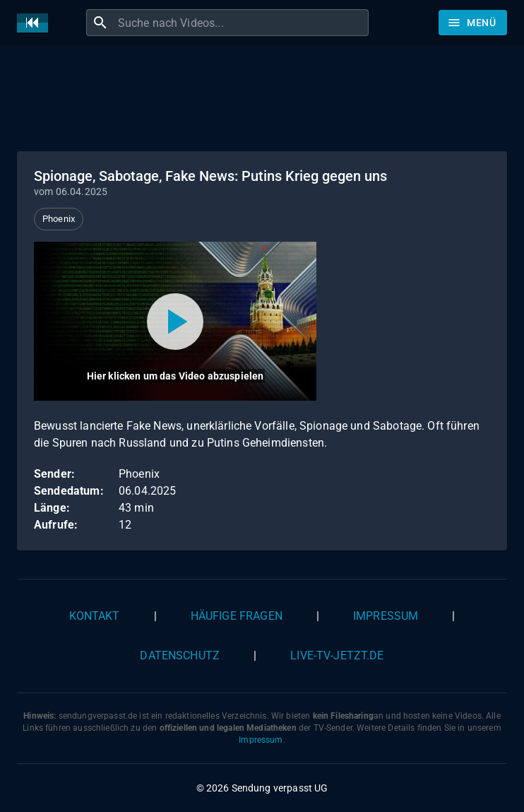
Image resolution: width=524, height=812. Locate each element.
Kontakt (95, 616)
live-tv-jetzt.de (337, 655)
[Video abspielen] (175, 321)
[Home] (36, 23)
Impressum (386, 616)
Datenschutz (180, 655)
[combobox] (242, 23)
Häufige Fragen (237, 616)
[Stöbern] (473, 23)
